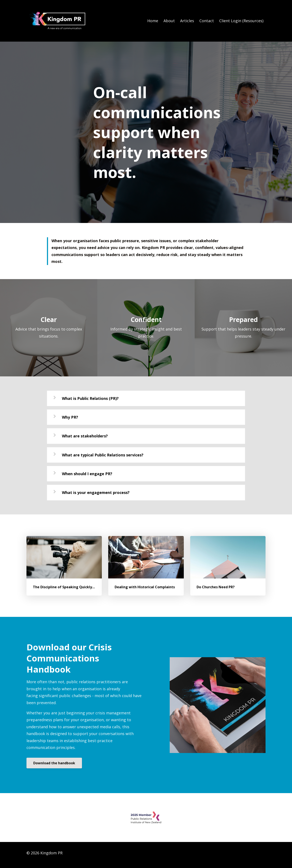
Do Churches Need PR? (216, 587)
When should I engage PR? (87, 474)
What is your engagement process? (96, 492)
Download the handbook (54, 763)
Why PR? (70, 417)
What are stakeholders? (85, 436)
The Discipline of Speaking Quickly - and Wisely (73, 587)
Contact (207, 21)
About (169, 21)
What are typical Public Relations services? (103, 455)
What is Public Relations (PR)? (90, 398)
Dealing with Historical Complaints (145, 587)
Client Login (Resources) (241, 21)
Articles (187, 21)
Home (153, 21)
